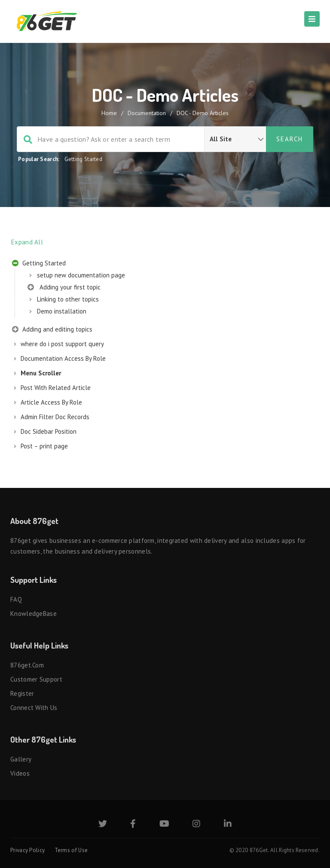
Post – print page (44, 446)
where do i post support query (62, 344)
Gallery (21, 759)
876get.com (27, 665)
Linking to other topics (68, 299)
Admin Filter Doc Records (55, 417)
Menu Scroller (41, 373)
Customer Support (36, 679)
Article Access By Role (51, 402)
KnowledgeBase (34, 614)
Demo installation (62, 311)
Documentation (147, 113)
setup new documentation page (81, 275)
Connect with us (34, 708)
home (109, 113)
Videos (20, 773)
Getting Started (84, 159)
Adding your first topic (64, 288)
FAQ (16, 599)
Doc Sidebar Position (49, 431)
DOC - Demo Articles (203, 113)
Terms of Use (71, 850)
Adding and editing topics (52, 330)
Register (22, 693)
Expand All (27, 242)
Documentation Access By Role (63, 358)
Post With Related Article (56, 388)
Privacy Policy (27, 850)
